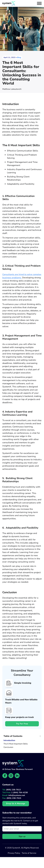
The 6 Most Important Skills (16, 744)
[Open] (39, 3)
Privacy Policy (14, 853)
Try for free (22, 724)
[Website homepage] (9, 3)
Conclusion (8, 747)
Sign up (22, 836)
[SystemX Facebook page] (5, 776)
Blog (19, 57)
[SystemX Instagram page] (11, 776)
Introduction (9, 740)
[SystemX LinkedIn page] (17, 776)
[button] (22, 736)
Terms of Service (29, 853)
